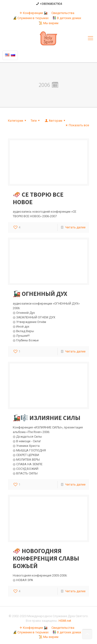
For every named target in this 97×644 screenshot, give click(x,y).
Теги (36, 121)
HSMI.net (65, 621)
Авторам (55, 121)
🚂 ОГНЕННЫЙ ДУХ (40, 294)
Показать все (77, 125)
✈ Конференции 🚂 (34, 13)
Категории (18, 121)
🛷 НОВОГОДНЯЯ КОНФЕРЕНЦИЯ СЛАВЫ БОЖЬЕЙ (46, 558)
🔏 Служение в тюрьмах (31, 18)
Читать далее (75, 227)
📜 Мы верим (48, 23)
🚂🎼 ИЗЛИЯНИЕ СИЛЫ (47, 418)
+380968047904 (51, 4)
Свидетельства (63, 13)
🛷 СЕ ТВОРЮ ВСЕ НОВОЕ (38, 198)
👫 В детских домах (67, 18)
